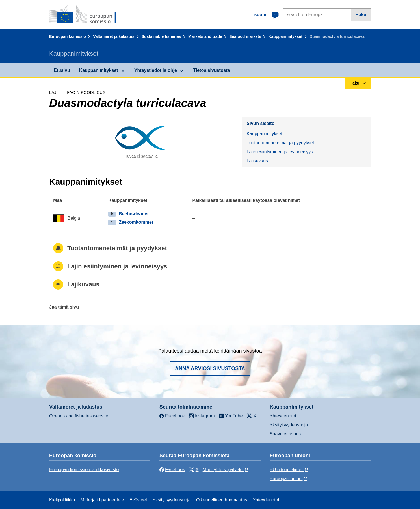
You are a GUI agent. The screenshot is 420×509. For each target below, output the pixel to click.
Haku (361, 15)
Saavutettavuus (285, 434)
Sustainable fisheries (161, 36)
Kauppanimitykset (285, 36)
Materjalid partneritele (102, 500)
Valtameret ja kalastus (114, 36)
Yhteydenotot (283, 416)
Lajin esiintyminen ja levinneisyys (280, 152)
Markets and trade (205, 36)
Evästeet (138, 500)
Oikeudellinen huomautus (222, 500)
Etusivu (62, 70)
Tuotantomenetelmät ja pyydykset (280, 143)
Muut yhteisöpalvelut (223, 470)
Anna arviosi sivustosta (210, 368)
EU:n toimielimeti (287, 470)
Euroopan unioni (286, 479)
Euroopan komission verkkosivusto (84, 470)
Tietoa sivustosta (211, 70)
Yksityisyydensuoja (289, 425)
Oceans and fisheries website (79, 416)
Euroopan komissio (68, 36)
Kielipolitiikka (62, 500)
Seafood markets (245, 36)
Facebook (172, 470)
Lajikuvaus (257, 161)
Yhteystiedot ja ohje (156, 70)
